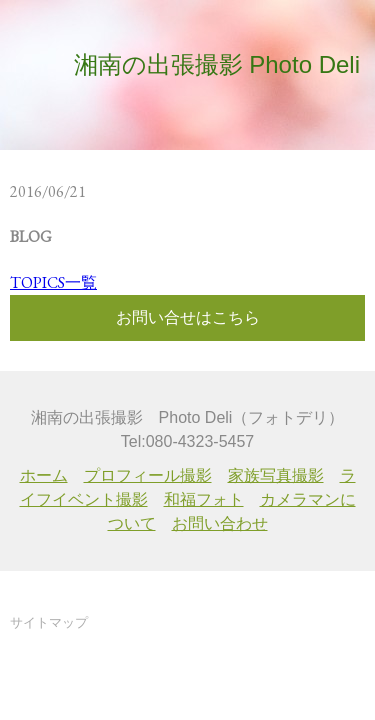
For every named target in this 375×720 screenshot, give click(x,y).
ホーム (44, 475)
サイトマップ (49, 622)
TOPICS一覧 (53, 282)
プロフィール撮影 (148, 475)
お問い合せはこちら (188, 317)
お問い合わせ (220, 523)
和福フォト (204, 499)
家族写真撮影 (276, 475)
